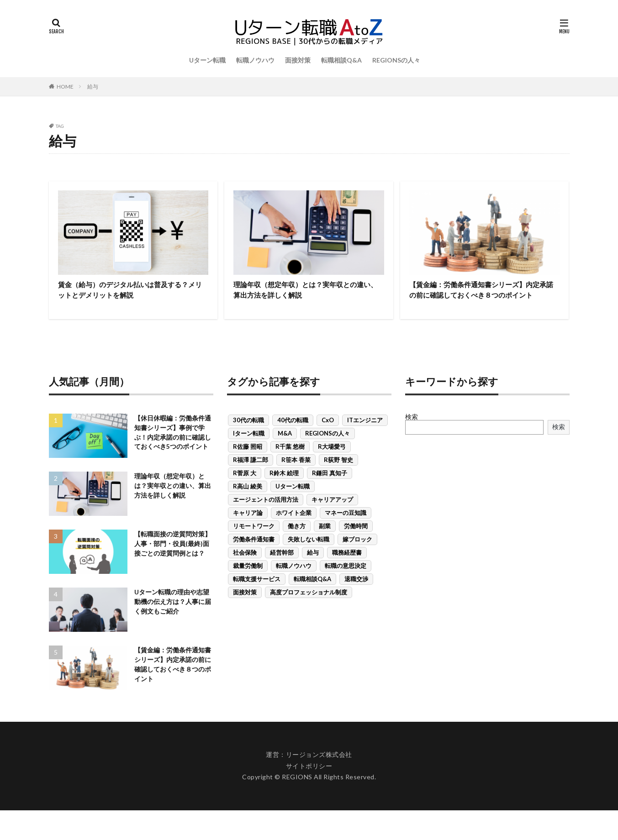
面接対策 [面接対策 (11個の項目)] (245, 608)
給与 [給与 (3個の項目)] (313, 568)
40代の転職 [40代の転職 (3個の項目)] (293, 436)
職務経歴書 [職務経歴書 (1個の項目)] (347, 568)
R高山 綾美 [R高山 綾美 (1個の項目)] (248, 502)
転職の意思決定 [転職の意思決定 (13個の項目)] (346, 581)
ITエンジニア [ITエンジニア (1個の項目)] (365, 436)
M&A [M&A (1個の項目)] (285, 449)
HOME (65, 87)
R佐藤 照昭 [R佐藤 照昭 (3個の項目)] (248, 462)
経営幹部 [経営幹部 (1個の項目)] (282, 568)
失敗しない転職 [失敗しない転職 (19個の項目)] (309, 555)
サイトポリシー (309, 795)
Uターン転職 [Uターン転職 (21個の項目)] (293, 502)
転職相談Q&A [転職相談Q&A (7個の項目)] (312, 594)
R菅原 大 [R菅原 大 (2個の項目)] (245, 488)
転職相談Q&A (341, 60)
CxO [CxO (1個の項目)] (328, 436)
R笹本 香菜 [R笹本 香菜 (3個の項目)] (296, 475)
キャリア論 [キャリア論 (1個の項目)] (248, 528)
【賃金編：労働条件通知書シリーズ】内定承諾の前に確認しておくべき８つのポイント (483, 298)
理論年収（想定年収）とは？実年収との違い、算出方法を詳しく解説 (307, 291)
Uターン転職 (207, 60)
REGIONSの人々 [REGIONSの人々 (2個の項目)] (327, 449)
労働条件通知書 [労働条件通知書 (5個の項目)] (254, 555)
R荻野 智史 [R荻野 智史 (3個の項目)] (338, 475)
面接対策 (298, 60)
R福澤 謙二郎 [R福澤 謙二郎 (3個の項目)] (251, 475)
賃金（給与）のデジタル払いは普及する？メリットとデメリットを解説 (128, 291)
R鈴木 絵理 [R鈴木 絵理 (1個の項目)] (284, 488)
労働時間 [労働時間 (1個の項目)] (356, 541)
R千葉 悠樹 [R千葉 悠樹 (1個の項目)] (290, 462)
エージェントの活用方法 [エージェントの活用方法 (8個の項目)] (266, 515)
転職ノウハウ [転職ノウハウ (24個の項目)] (294, 581)
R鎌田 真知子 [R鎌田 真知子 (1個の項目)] (330, 488)
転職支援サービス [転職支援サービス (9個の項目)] (257, 594)
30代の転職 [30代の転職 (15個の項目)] (248, 436)
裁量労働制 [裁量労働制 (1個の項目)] (248, 581)
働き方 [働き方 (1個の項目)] (297, 541)
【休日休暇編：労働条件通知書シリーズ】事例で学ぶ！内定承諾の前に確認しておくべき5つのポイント (172, 455)
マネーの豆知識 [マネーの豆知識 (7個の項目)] (346, 528)
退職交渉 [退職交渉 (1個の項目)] (356, 594)
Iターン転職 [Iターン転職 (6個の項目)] (249, 449)
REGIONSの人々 (396, 60)
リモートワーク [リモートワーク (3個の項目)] (254, 541)
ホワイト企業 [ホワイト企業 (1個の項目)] (294, 528)
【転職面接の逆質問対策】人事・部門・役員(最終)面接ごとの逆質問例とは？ (173, 577)
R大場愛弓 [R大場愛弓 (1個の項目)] (332, 462)
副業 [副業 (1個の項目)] (325, 541)
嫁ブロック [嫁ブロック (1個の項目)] (357, 555)
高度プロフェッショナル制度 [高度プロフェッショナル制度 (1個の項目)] (309, 608)
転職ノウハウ (255, 60)
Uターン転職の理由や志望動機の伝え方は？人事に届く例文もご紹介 (172, 632)
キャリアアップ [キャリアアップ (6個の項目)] (332, 515)
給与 (93, 87)
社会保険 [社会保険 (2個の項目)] (245, 568)
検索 (412, 432)
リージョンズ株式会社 (319, 785)
